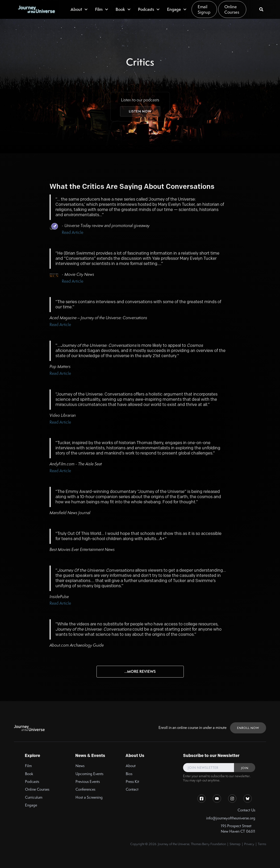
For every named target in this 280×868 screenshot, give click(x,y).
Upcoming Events (89, 774)
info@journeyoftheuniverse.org (231, 818)
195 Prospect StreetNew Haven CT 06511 (238, 829)
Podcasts (32, 782)
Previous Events (88, 782)
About (131, 766)
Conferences (85, 789)
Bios (129, 774)
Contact (132, 789)
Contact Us (246, 810)
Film (28, 766)
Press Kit (132, 782)
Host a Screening (89, 797)
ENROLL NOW (248, 728)
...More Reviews (140, 671)
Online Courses (232, 9)
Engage (31, 805)
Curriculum (34, 797)
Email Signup (204, 9)
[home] (36, 9)
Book (29, 774)
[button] (79, 9)
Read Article (73, 232)
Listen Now (140, 111)
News (80, 766)
